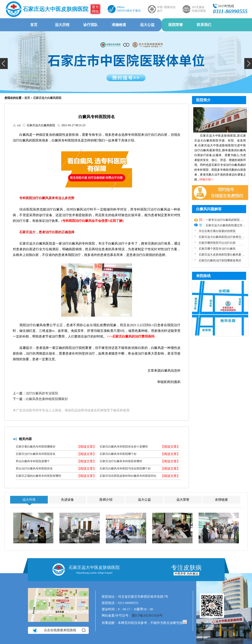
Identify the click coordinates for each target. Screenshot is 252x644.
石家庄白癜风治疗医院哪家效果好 (220, 261)
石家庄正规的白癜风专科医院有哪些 (38, 476)
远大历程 (62, 25)
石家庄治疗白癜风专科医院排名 (36, 454)
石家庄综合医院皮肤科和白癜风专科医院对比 (128, 476)
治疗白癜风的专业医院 (42, 393)
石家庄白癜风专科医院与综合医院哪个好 (125, 469)
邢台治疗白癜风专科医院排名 (34, 469)
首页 (34, 25)
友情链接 (221, 500)
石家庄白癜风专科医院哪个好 (118, 454)
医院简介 (203, 100)
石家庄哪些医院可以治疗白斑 (217, 243)
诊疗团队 (91, 25)
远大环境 (29, 500)
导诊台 (172, 541)
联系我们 (204, 25)
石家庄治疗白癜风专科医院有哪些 (121, 461)
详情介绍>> (207, 180)
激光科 (219, 541)
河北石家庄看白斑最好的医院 (217, 231)
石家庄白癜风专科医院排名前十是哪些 (124, 447)
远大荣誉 (183, 500)
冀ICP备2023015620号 (147, 615)
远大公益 (147, 25)
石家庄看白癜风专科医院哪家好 (36, 447)
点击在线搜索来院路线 (59, 630)
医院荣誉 (176, 25)
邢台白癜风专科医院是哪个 (33, 461)
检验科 (33, 541)
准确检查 (119, 25)
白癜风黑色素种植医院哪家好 (47, 399)
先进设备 (67, 500)
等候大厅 (126, 541)
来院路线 (203, 276)
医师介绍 (106, 500)
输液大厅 (80, 541)
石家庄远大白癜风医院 (47, 98)
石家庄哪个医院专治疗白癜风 (217, 249)
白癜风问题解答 (209, 209)
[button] (4, 64)
